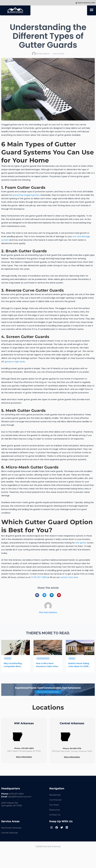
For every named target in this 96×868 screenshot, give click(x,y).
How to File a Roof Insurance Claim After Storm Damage (47, 666)
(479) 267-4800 (39, 577)
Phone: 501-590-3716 (72, 748)
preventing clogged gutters (26, 195)
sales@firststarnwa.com (20, 797)
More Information (24, 757)
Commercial (55, 800)
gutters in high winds (15, 362)
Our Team (54, 805)
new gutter (81, 543)
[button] (92, 10)
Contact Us (55, 815)
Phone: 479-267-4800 (24, 748)
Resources (55, 810)
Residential (55, 795)
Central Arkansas (10, 833)
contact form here (69, 577)
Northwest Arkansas (11, 828)
